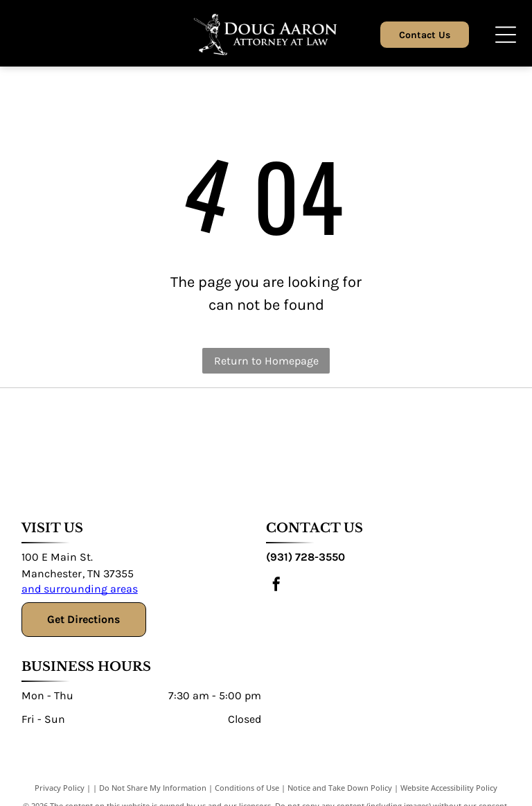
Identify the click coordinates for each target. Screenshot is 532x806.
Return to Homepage (266, 361)
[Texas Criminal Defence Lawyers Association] (113, 445)
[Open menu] (506, 35)
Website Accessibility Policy (449, 788)
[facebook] (276, 586)
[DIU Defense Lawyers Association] (317, 445)
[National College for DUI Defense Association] (419, 445)
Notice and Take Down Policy (340, 788)
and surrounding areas (80, 589)
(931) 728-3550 (305, 557)
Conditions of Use (247, 788)
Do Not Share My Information (153, 788)
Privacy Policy (60, 788)
